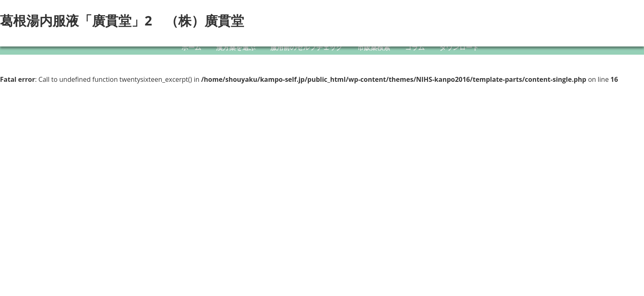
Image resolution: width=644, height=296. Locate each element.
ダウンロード (459, 47)
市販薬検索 (374, 47)
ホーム (191, 47)
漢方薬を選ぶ (236, 47)
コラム (415, 47)
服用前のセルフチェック (306, 47)
